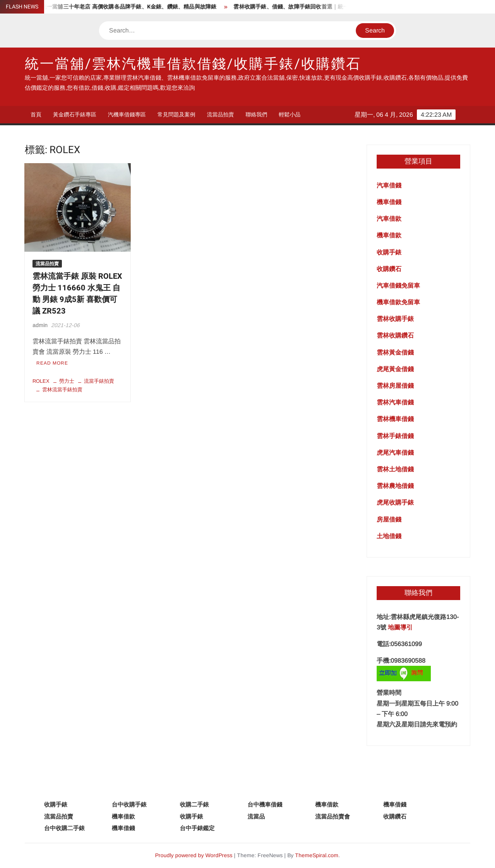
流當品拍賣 (220, 114)
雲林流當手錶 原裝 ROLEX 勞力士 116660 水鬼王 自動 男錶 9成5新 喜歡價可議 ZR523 (77, 294)
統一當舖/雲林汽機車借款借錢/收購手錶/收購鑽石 (193, 64)
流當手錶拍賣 (99, 381)
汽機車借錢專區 (127, 114)
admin (40, 325)
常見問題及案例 (176, 114)
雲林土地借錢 (395, 469)
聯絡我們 (256, 114)
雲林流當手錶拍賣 (62, 390)
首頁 (36, 114)
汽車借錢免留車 (398, 286)
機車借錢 (389, 202)
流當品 (256, 816)
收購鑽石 (389, 269)
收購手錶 (389, 252)
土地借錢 (389, 536)
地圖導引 (400, 627)
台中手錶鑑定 (197, 828)
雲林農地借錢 (395, 486)
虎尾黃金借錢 (395, 369)
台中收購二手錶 (64, 828)
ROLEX (41, 381)
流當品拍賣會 (333, 816)
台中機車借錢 (265, 804)
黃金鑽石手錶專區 (75, 114)
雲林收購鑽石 (395, 335)
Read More (52, 363)
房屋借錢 (389, 519)
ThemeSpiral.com (317, 855)
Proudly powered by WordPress (194, 855)
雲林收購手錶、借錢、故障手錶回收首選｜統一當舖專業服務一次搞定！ (325, 7)
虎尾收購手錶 (395, 502)
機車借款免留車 (398, 302)
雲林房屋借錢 (395, 386)
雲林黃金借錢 (395, 352)
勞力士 (67, 381)
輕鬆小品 (290, 114)
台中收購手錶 (129, 804)
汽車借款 (389, 219)
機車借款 (389, 235)
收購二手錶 (194, 804)
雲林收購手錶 (395, 319)
